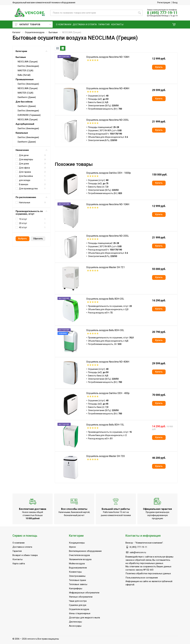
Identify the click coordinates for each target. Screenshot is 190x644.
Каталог (17, 32)
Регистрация (164, 3)
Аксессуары (75, 626)
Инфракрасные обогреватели (84, 593)
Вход (175, 3)
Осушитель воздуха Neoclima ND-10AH (108, 57)
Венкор (129, 543)
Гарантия (17, 551)
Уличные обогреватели (81, 597)
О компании (19, 543)
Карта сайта (19, 564)
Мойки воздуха (77, 564)
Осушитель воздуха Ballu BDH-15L (105, 425)
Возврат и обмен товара (25, 555)
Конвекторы (75, 572)
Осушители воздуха (35, 32)
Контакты (18, 559)
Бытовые (53, 32)
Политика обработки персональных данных (148, 573)
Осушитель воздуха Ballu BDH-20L (105, 299)
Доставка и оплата (22, 547)
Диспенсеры (75, 622)
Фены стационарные (80, 613)
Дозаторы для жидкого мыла (84, 618)
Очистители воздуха (79, 555)
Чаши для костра (78, 601)
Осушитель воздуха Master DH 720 (105, 456)
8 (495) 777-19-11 (162, 13)
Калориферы (76, 588)
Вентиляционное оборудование (85, 551)
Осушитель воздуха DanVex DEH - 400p (108, 393)
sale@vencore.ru (138, 552)
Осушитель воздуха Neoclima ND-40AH (108, 88)
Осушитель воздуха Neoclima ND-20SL (108, 120)
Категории (31, 51)
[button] (174, 24)
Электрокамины (77, 576)
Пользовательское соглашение (142, 578)
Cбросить (38, 239)
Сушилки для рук (78, 605)
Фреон (72, 547)
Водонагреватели (78, 568)
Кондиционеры (77, 543)
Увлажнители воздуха (80, 559)
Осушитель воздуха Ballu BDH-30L (105, 330)
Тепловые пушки (77, 580)
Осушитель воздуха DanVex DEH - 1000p (109, 173)
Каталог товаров (33, 24)
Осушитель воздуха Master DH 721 (105, 267)
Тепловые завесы (78, 584)
